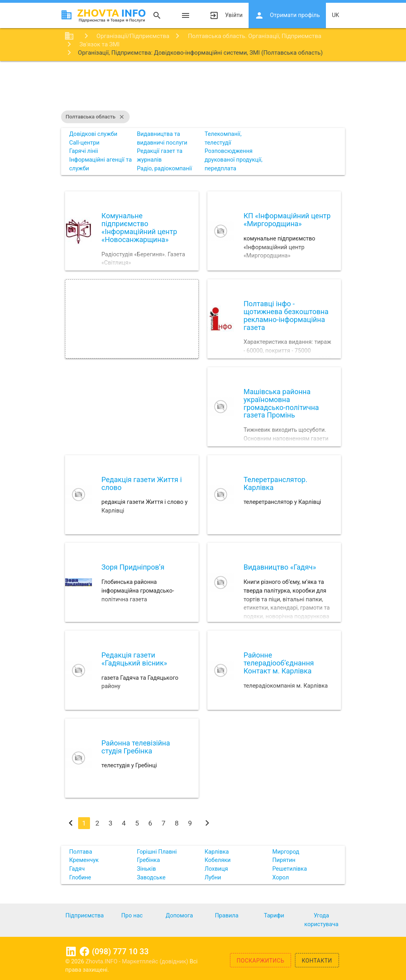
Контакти (317, 961)
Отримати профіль (287, 15)
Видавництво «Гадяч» (280, 567)
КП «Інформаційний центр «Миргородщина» (287, 220)
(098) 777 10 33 (120, 951)
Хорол (281, 878)
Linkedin (71, 951)
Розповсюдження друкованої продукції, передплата (234, 160)
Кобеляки (218, 860)
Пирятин (284, 860)
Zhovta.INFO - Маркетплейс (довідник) (138, 962)
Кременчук (84, 860)
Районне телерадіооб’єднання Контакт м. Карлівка (279, 663)
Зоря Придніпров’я (133, 567)
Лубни (213, 878)
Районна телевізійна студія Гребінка (136, 747)
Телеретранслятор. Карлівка (275, 483)
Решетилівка (290, 869)
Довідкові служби (93, 134)
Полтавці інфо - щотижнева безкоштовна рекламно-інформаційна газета (286, 315)
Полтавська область (96, 117)
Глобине (80, 878)
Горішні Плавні (157, 852)
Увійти (226, 15)
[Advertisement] (203, 87)
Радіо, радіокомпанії (164, 169)
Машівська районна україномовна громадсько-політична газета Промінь (281, 403)
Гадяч (77, 869)
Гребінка (148, 860)
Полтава (80, 852)
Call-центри (84, 143)
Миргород (286, 852)
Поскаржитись (260, 961)
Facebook (84, 951)
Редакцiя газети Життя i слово (142, 483)
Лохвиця (216, 869)
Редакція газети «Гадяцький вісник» (134, 659)
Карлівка (217, 852)
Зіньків (146, 869)
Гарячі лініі (83, 151)
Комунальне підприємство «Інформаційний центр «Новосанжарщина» (139, 227)
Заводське (151, 878)
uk (336, 15)
